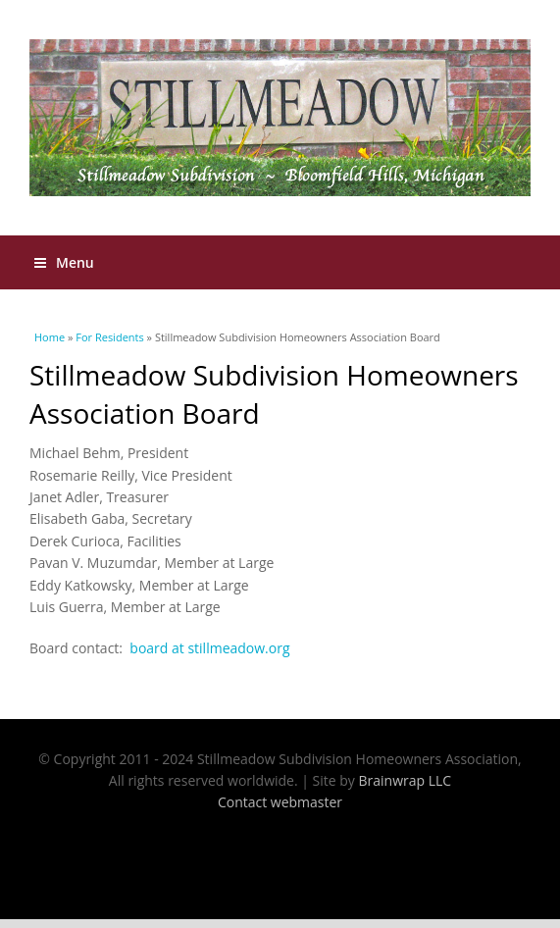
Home (50, 337)
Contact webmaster (280, 802)
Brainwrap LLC (406, 780)
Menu (64, 262)
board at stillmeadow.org (209, 648)
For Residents (109, 337)
